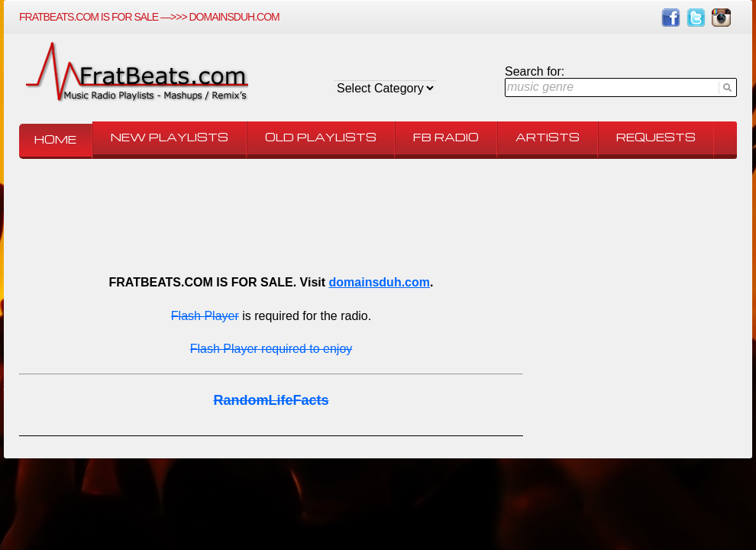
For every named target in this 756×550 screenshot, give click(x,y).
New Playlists (170, 137)
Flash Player (205, 316)
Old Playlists (321, 137)
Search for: (535, 71)
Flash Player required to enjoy (271, 349)
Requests (656, 137)
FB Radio (446, 137)
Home (55, 139)
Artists (548, 137)
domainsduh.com (380, 282)
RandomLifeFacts (271, 400)
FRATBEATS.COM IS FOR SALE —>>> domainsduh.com (149, 17)
